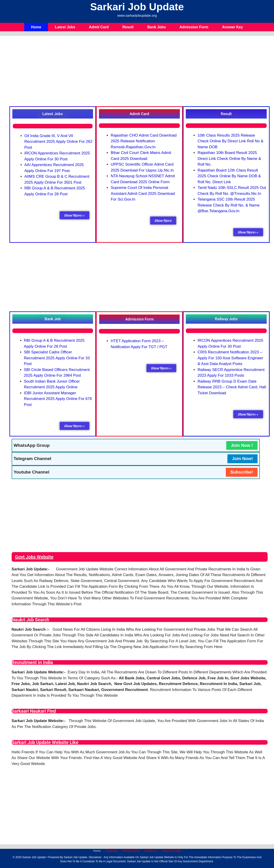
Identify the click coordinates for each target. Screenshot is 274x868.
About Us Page (172, 851)
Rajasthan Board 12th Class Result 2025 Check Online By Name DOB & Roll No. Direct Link (229, 176)
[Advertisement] (140, 72)
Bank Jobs (156, 27)
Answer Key (233, 27)
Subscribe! (242, 472)
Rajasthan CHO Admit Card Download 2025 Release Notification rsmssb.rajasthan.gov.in (144, 141)
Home (36, 27)
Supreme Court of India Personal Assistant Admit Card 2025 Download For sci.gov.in (143, 193)
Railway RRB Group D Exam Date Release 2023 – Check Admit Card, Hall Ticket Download (232, 387)
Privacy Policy (131, 851)
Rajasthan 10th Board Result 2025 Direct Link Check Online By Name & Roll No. (229, 159)
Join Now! (242, 459)
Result (128, 27)
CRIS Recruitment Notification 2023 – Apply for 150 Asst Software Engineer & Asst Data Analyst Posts (230, 358)
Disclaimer (112, 851)
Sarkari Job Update (137, 7)
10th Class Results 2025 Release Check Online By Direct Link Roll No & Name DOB (230, 141)
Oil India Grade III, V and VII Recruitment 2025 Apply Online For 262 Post (59, 142)
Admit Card (99, 27)
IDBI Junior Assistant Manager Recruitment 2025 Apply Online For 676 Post (58, 399)
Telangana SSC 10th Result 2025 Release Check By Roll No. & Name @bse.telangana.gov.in (228, 205)
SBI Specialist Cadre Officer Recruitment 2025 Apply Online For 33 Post (57, 358)
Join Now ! (242, 445)
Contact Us (151, 851)
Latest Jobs (65, 27)
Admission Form (194, 27)
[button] (53, 114)
